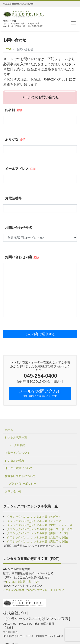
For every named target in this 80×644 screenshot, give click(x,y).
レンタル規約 (17, 445)
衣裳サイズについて (17, 453)
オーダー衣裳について (19, 468)
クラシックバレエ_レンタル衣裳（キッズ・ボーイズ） (41, 529)
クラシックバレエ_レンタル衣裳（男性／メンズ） (38, 533)
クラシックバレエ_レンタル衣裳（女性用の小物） (38, 537)
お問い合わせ (13, 491)
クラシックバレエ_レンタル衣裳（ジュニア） (36, 521)
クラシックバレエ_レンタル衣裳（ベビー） (34, 517)
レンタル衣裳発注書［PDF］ (24, 582)
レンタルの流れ (15, 461)
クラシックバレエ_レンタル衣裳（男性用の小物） (38, 542)
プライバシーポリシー (22, 484)
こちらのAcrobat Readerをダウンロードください (34, 590)
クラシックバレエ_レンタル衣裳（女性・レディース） (41, 525)
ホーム (9, 430)
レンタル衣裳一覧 (16, 437)
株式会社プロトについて (20, 476)
